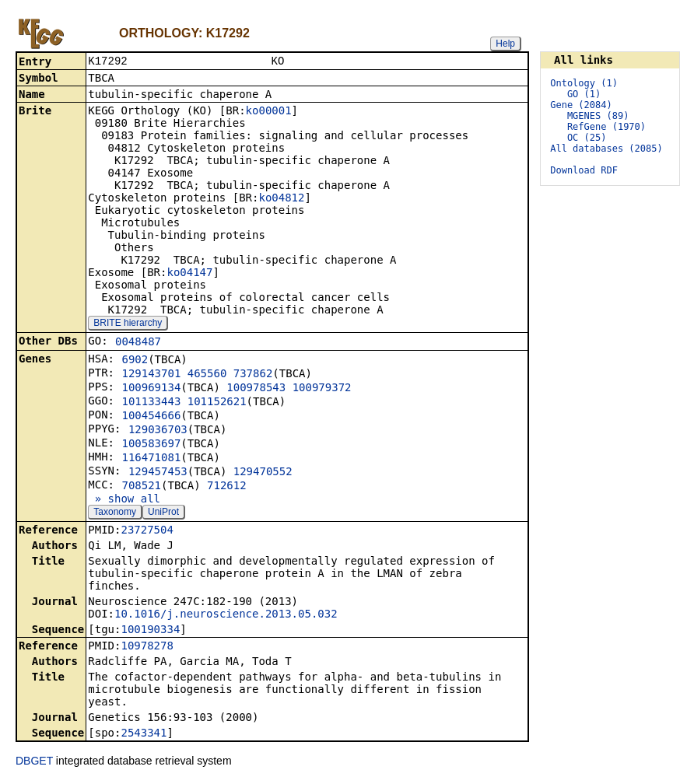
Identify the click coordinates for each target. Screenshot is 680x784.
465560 (207, 375)
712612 (227, 487)
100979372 (322, 389)
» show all (124, 500)
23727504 (147, 531)
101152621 (217, 403)
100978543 (256, 389)
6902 (135, 361)
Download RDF (584, 170)
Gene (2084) (581, 105)
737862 (253, 375)
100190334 (150, 631)
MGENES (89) (598, 116)
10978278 (147, 647)
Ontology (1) (584, 83)
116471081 (151, 459)
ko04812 (281, 199)
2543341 (144, 734)
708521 (141, 487)
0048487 (138, 343)
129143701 (151, 375)
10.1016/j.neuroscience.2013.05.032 (226, 615)
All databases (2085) (606, 149)
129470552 (263, 473)
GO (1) (584, 94)
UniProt (163, 513)
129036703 (158, 431)
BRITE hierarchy (128, 324)
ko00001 (269, 112)
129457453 (158, 473)
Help (505, 44)
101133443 (151, 403)
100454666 (151, 417)
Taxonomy (115, 513)
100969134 (151, 389)
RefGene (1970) (606, 127)
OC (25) (587, 138)
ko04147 (189, 274)
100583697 (151, 445)
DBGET (34, 762)
